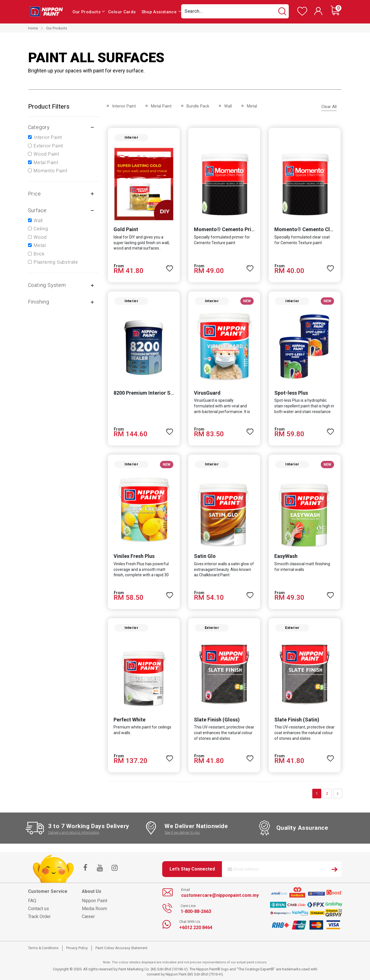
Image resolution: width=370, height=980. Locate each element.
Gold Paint (126, 229)
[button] (170, 266)
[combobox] (235, 11)
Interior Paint (48, 137)
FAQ (32, 901)
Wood (40, 237)
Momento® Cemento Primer (227, 229)
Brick (39, 254)
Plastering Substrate (56, 262)
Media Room (94, 909)
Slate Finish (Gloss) (217, 720)
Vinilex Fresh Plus (134, 556)
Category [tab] (39, 127)
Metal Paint (46, 163)
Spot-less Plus (291, 393)
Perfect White (130, 720)
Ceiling (41, 229)
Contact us (39, 909)
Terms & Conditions (43, 948)
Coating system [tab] (47, 285)
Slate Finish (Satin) (297, 720)
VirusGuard (207, 393)
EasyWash (286, 556)
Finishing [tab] (39, 302)
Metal (40, 245)
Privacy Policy (77, 948)
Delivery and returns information (74, 832)
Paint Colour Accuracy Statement (121, 948)
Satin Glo (205, 556)
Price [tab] (35, 194)
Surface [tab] (38, 210)
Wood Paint (46, 154)
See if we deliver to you (182, 832)
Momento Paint (50, 171)
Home (33, 28)
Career (88, 916)
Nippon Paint (95, 901)
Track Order (39, 916)
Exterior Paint (48, 146)
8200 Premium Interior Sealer (148, 393)
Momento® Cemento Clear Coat (312, 229)
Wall (38, 221)
